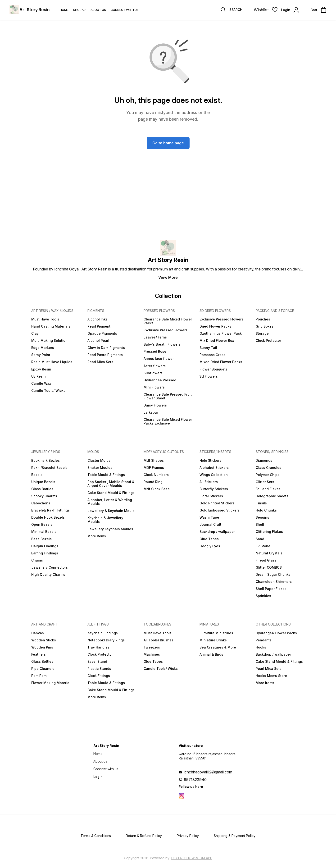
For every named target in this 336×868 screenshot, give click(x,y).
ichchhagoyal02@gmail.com (208, 772)
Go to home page (168, 143)
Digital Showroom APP (192, 858)
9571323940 (195, 780)
